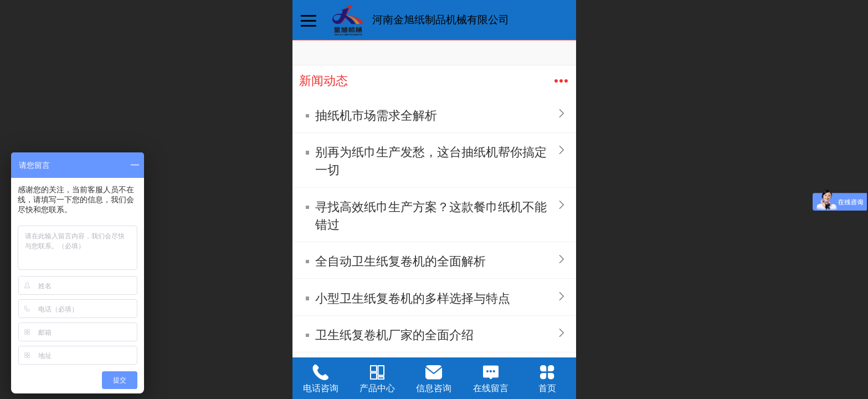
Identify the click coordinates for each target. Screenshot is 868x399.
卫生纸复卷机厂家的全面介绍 (394, 335)
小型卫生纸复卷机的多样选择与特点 (413, 298)
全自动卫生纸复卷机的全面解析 (400, 261)
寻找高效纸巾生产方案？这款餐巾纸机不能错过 (431, 216)
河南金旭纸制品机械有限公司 (441, 20)
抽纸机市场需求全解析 (376, 116)
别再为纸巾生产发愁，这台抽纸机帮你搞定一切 (431, 161)
